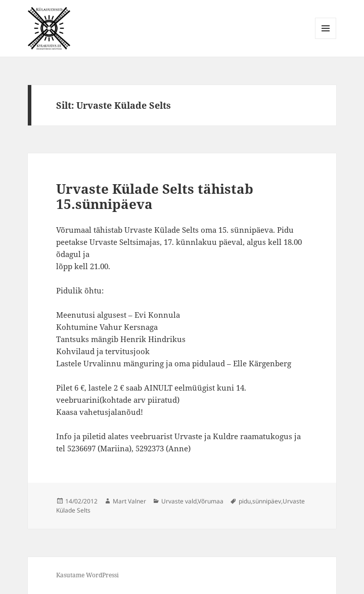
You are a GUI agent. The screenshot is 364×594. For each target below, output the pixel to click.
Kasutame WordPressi (87, 575)
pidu (245, 501)
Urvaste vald (179, 501)
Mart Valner (129, 501)
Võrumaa (211, 501)
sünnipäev (267, 501)
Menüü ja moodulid (326, 39)
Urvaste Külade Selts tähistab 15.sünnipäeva (155, 196)
